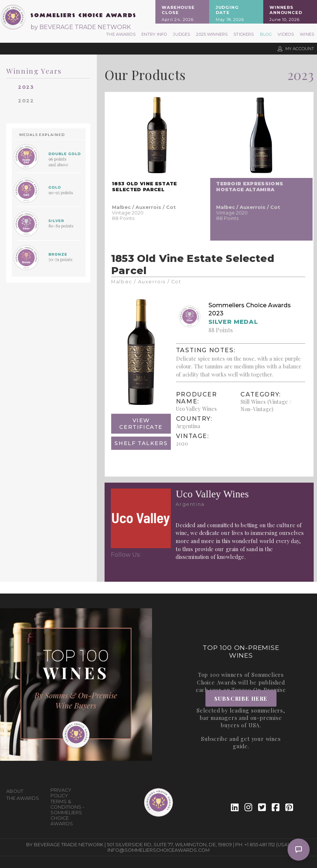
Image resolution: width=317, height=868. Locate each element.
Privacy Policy (61, 793)
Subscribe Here (241, 699)
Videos (286, 34)
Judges (182, 34)
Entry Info (154, 34)
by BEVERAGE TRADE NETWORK (81, 27)
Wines (307, 34)
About (15, 791)
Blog (266, 34)
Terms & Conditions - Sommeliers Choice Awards (67, 813)
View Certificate (141, 424)
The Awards (121, 34)
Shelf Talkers (141, 443)
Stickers (244, 34)
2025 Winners (212, 34)
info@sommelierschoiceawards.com (158, 850)
